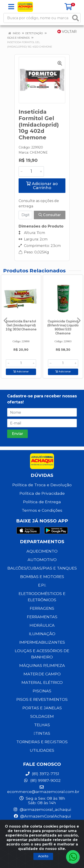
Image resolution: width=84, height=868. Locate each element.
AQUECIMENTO (42, 551)
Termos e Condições (42, 510)
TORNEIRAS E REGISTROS (42, 742)
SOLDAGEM (42, 716)
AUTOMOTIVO (42, 560)
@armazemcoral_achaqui (42, 809)
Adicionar (21, 372)
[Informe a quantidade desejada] (31, 171)
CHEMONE (39, 152)
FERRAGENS (42, 608)
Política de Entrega (42, 502)
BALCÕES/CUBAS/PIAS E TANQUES (42, 568)
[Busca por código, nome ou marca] (37, 18)
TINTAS (42, 733)
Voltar (67, 32)
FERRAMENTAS (42, 617)
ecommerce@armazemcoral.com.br (43, 789)
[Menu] (11, 7)
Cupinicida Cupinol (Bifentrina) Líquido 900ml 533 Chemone (63, 327)
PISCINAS (42, 691)
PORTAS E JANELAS (42, 708)
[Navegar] (5, 321)
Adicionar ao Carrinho (42, 186)
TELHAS (42, 725)
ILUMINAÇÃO (42, 634)
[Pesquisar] (75, 18)
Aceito (43, 856)
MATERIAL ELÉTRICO (42, 682)
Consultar (50, 215)
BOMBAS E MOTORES (42, 577)
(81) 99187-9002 (42, 780)
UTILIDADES (42, 750)
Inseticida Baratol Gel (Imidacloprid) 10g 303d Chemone (21, 325)
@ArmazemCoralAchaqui (42, 816)
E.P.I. (42, 585)
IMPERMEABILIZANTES (42, 642)
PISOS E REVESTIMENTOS (42, 699)
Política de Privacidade (42, 493)
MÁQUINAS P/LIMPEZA (42, 665)
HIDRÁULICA (42, 625)
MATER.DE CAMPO (42, 674)
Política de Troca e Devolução (42, 485)
